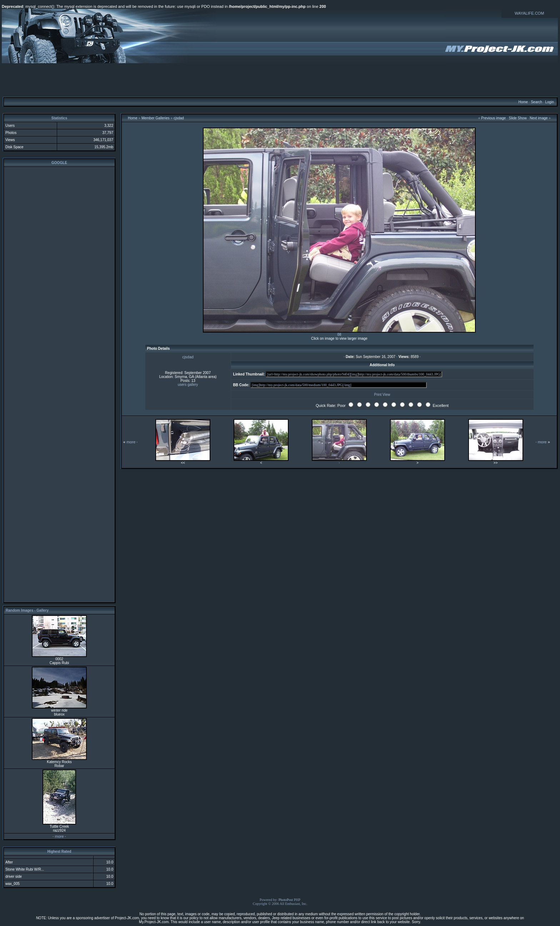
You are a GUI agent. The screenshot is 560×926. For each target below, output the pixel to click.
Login (549, 102)
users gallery (188, 385)
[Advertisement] (280, 80)
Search (536, 102)
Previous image (493, 118)
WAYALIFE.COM (529, 13)
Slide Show (518, 118)
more (59, 836)
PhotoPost (286, 900)
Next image (539, 118)
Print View (382, 395)
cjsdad (179, 118)
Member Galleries (156, 118)
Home (523, 102)
